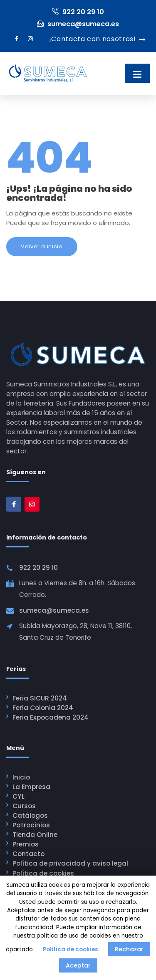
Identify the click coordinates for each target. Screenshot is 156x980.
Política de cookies (43, 873)
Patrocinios (31, 825)
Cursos (24, 806)
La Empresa (31, 787)
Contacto (28, 854)
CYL (19, 796)
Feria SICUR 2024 (40, 698)
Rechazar (129, 949)
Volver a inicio (42, 246)
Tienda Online (35, 835)
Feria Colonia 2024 (43, 708)
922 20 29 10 (78, 12)
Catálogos (30, 815)
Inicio (21, 777)
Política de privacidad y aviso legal (70, 863)
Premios (26, 844)
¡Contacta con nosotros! (93, 39)
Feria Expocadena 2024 (51, 717)
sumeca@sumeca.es (78, 24)
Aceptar (78, 965)
